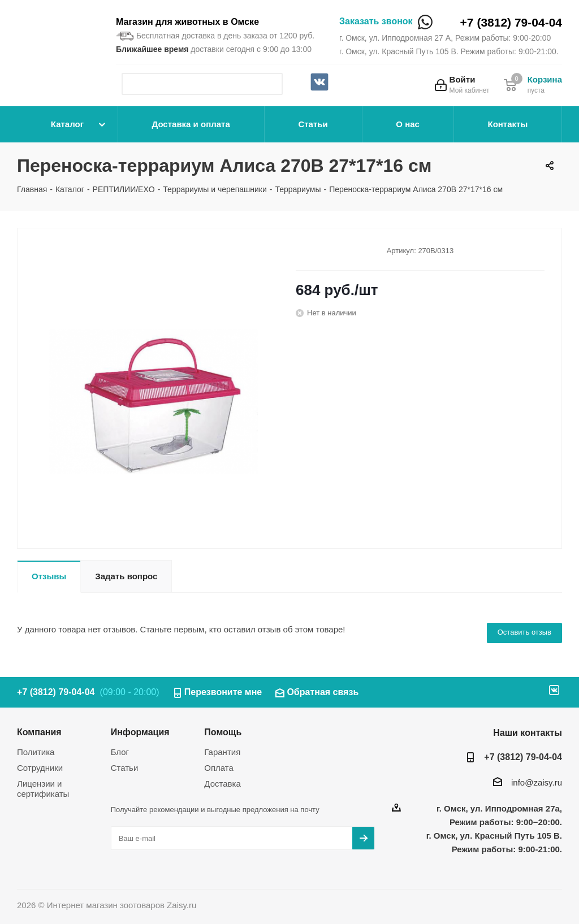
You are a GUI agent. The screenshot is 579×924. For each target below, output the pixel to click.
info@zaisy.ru (537, 782)
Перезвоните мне (223, 692)
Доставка (222, 784)
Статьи (313, 124)
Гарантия (222, 752)
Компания (39, 732)
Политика (36, 752)
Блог (120, 752)
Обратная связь (323, 692)
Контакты (507, 124)
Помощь (223, 732)
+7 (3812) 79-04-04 (511, 22)
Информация (140, 732)
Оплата (219, 768)
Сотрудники (40, 768)
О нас (408, 124)
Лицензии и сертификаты (43, 789)
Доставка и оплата (191, 124)
